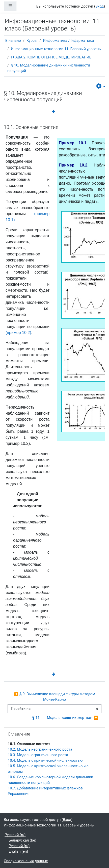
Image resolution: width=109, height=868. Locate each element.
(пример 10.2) (18, 333)
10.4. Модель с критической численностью (45, 760)
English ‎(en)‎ (18, 851)
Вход (100, 6)
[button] (101, 86)
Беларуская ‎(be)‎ (22, 840)
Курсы (32, 41)
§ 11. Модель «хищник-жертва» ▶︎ (65, 718)
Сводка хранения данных (26, 861)
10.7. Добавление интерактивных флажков (45, 788)
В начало (13, 41)
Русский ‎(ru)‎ (15, 835)
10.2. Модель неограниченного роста (40, 749)
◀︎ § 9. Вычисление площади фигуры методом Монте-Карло (55, 697)
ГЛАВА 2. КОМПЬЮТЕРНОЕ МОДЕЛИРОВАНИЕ (51, 57)
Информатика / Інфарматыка (68, 41)
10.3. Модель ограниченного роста (38, 755)
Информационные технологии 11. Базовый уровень (56, 49)
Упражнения (19, 794)
